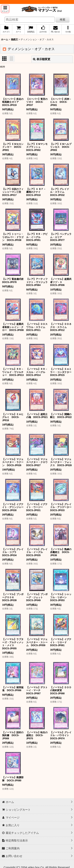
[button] (5, 9)
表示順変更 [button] (42, 59)
